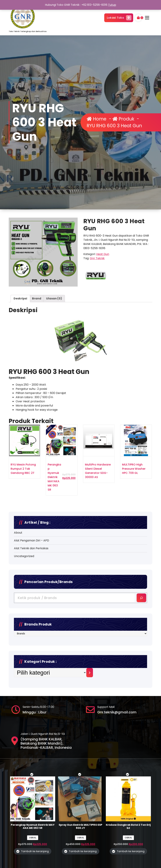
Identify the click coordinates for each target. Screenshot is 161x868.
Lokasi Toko (119, 18)
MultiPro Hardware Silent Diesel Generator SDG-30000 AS (98, 556)
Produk (123, 119)
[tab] (20, 384)
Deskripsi (20, 383)
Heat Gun (103, 339)
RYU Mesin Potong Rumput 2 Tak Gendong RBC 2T (23, 554)
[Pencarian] (141, 650)
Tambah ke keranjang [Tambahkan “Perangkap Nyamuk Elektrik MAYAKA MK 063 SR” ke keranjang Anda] (35, 851)
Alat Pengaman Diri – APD (32, 592)
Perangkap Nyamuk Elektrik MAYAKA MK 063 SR (54, 562)
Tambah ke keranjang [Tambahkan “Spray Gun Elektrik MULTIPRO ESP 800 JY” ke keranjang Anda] (83, 851)
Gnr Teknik (97, 343)
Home (97, 119)
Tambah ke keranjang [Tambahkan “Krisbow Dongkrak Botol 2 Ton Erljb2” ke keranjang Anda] (131, 851)
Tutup (112, 5)
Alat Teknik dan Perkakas (31, 600)
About (18, 584)
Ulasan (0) (54, 383)
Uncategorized (24, 608)
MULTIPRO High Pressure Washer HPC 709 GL (134, 554)
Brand (37, 383)
